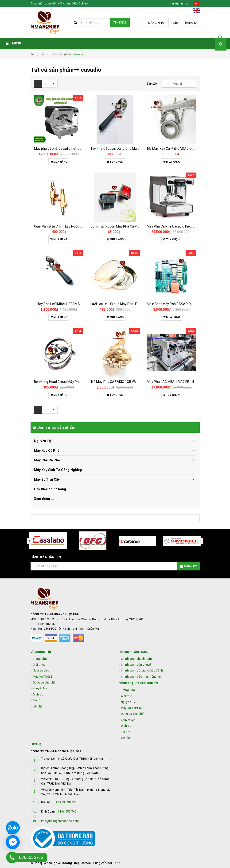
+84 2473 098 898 (64, 802)
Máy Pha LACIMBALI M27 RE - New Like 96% (180, 382)
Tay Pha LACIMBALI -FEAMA (59, 304)
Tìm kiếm (120, 22)
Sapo (116, 863)
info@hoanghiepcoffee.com (60, 821)
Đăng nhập (157, 23)
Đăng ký (191, 23)
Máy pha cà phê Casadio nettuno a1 (61, 149)
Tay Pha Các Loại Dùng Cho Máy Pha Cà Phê (124, 149)
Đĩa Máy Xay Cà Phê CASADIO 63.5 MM (176, 149)
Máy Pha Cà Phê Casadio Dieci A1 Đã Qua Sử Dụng (185, 226)
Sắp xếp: (152, 84)
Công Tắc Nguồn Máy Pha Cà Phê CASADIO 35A (127, 226)
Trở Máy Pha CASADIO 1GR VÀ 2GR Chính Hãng (126, 382)
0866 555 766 (67, 812)
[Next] (54, 84)
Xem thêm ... (44, 499)
